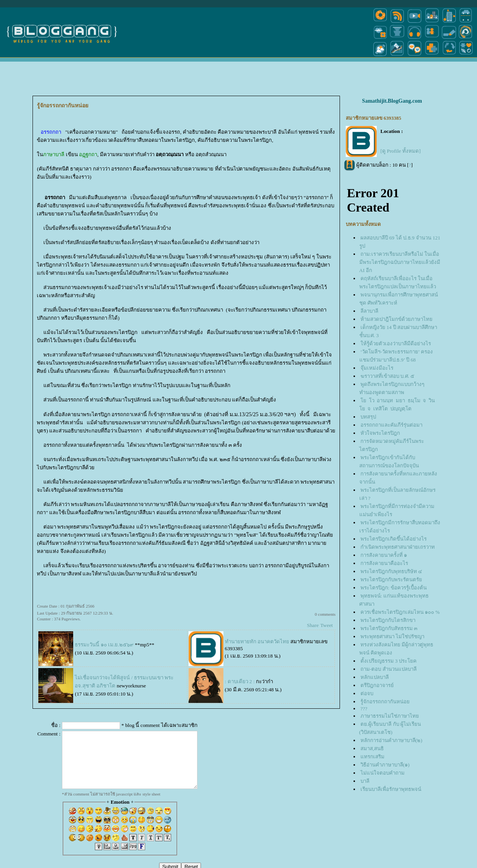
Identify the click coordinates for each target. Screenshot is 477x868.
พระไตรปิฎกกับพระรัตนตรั (391, 580)
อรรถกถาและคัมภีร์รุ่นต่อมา (391, 425)
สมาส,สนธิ (372, 748)
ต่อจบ (367, 693)
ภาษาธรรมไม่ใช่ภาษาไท (390, 716)
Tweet (326, 625)
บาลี (365, 781)
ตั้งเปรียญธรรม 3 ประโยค (389, 661)
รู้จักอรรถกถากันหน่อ (385, 702)
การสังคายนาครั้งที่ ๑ (384, 555)
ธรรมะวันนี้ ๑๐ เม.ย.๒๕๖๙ (104, 645)
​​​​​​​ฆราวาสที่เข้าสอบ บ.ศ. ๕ (388, 376)
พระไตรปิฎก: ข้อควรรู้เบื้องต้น (394, 588)
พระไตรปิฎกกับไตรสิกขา (388, 620)
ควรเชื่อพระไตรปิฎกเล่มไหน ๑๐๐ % (400, 612)
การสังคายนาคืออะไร (384, 563)
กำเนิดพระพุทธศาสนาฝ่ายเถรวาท (398, 547)
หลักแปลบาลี (375, 677)
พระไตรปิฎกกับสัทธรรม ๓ (389, 628)
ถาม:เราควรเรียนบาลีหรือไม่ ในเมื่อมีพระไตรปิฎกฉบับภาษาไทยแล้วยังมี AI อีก (400, 262)
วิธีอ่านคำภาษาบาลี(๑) (385, 765)
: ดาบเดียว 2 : (240, 681)
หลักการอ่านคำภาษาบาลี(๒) (391, 740)
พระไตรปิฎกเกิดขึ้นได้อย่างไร (394, 539)
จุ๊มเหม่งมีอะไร (377, 368)
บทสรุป (368, 417)
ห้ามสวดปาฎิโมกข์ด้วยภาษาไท (396, 319)
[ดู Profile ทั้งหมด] (401, 151)
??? (364, 709)
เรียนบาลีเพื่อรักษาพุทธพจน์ (391, 789)
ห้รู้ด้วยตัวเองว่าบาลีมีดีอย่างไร (396, 344)
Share (313, 625)
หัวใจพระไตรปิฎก (380, 433)
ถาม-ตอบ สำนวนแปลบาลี (389, 669)
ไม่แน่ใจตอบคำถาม (383, 773)
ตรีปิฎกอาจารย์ (377, 685)
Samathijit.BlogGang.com (392, 101)
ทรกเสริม (372, 757)
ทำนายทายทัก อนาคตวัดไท (257, 642)
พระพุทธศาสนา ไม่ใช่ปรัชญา (392, 636)
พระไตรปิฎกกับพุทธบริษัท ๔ (391, 571)
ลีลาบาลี (369, 311)
